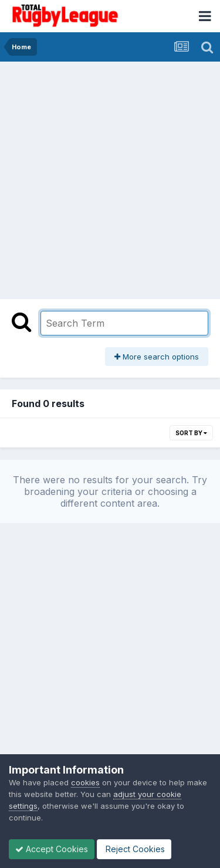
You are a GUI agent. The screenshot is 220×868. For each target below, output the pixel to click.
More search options (157, 357)
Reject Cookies (134, 849)
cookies (85, 782)
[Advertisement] (110, 177)
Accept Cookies (52, 849)
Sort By (191, 433)
